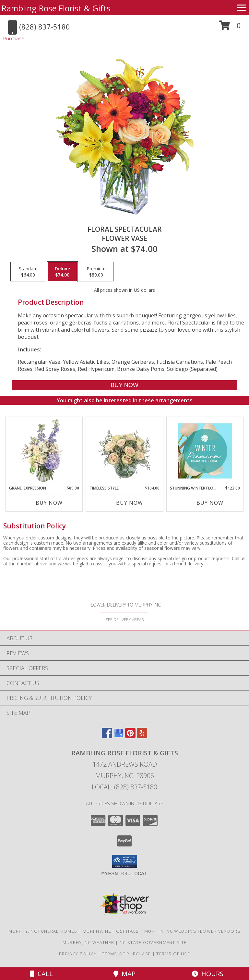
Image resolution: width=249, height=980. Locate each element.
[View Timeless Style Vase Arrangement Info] (125, 451)
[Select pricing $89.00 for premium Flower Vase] (96, 272)
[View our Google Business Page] (119, 736)
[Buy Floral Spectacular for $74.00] (124, 385)
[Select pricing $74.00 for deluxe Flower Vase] (62, 272)
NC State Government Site (153, 942)
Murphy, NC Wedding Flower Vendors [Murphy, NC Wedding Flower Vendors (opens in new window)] (192, 931)
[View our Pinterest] (130, 736)
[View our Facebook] (107, 736)
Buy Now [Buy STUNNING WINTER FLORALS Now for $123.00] (210, 503)
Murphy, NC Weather (88, 942)
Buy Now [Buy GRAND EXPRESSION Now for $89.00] (49, 503)
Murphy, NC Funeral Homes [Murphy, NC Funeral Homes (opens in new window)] (43, 931)
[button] (230, 28)
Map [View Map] (124, 974)
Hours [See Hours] (207, 974)
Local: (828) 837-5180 (124, 787)
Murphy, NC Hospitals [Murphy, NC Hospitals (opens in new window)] (111, 931)
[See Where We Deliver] (124, 619)
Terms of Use (173, 954)
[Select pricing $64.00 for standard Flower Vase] (28, 272)
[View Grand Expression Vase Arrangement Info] (44, 451)
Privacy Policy (78, 954)
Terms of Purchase (126, 954)
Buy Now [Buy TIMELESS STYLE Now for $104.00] (130, 503)
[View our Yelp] (142, 736)
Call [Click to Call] (41, 974)
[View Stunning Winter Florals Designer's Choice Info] (205, 451)
